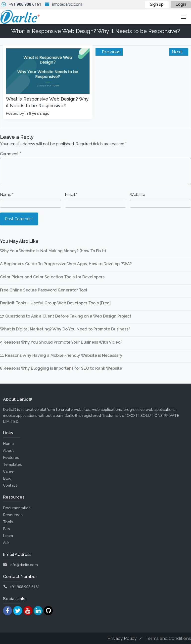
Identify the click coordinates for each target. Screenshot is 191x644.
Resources (13, 515)
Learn (8, 536)
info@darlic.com (67, 4)
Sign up (157, 4)
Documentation (17, 508)
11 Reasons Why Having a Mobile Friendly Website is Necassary (61, 355)
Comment (10, 154)
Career (9, 471)
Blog (7, 478)
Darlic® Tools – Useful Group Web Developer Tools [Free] (55, 303)
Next (177, 52)
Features (11, 458)
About (8, 451)
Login (181, 4)
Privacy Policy (122, 638)
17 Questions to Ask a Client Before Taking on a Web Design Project (66, 316)
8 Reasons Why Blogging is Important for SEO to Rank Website (61, 368)
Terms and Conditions (168, 638)
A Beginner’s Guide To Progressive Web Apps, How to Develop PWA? (66, 264)
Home (8, 444)
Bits (6, 529)
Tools (8, 522)
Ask (6, 543)
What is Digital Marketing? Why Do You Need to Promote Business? (65, 329)
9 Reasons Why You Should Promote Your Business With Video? (61, 342)
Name (7, 195)
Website (137, 195)
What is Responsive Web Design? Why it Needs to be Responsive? (47, 102)
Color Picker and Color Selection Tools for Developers (52, 277)
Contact (10, 485)
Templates (13, 465)
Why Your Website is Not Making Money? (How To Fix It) (53, 251)
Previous (110, 52)
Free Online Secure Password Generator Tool (44, 290)
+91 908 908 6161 (25, 4)
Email (71, 195)
